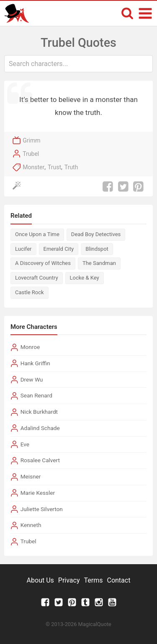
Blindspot (97, 249)
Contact (118, 580)
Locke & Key (85, 278)
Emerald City (59, 249)
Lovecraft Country (37, 278)
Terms (94, 580)
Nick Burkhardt (39, 412)
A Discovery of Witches (43, 263)
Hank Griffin (35, 363)
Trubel (31, 154)
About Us (40, 580)
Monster (33, 167)
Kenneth (31, 525)
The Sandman (99, 263)
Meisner (31, 476)
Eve (25, 444)
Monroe (30, 347)
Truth (71, 167)
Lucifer (23, 249)
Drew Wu (32, 379)
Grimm (31, 140)
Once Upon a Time (37, 234)
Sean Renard (36, 395)
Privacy (69, 580)
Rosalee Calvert (40, 460)
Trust (54, 167)
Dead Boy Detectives (96, 234)
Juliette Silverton (42, 509)
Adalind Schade (40, 428)
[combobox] (78, 64)
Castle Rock (30, 292)
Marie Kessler (38, 493)
